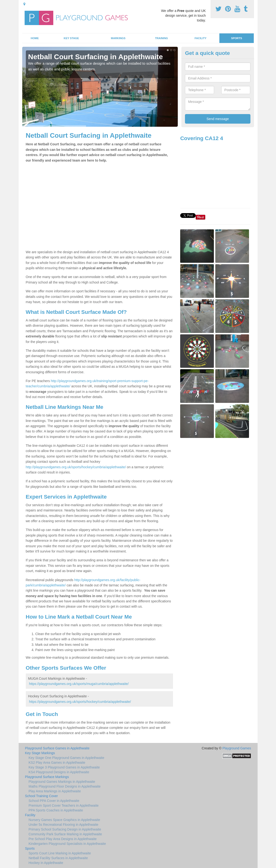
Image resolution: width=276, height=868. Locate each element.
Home (35, 38)
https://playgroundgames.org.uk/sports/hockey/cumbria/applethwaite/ (80, 702)
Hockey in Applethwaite (46, 863)
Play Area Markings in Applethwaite (55, 791)
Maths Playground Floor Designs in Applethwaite (65, 786)
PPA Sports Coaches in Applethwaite (56, 810)
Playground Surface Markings (47, 777)
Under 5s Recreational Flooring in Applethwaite (64, 825)
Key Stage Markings (40, 753)
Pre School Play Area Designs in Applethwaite (63, 839)
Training (162, 38)
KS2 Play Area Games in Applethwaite (57, 763)
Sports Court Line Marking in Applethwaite (60, 853)
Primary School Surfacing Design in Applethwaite (65, 829)
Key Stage (71, 38)
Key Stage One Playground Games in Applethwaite (67, 758)
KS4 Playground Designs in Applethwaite (59, 772)
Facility (200, 38)
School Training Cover (42, 796)
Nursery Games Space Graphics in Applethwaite (65, 820)
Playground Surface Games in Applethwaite (57, 748)
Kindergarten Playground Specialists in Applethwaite (67, 844)
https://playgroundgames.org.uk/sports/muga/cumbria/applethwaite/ (79, 684)
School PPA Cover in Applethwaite (54, 801)
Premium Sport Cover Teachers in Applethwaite (64, 805)
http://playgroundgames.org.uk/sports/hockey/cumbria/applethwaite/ (76, 467)
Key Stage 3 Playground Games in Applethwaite (64, 767)
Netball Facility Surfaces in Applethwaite (58, 858)
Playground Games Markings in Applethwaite (62, 782)
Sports (237, 38)
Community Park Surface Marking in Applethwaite (65, 834)
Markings (118, 38)
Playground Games (237, 748)
